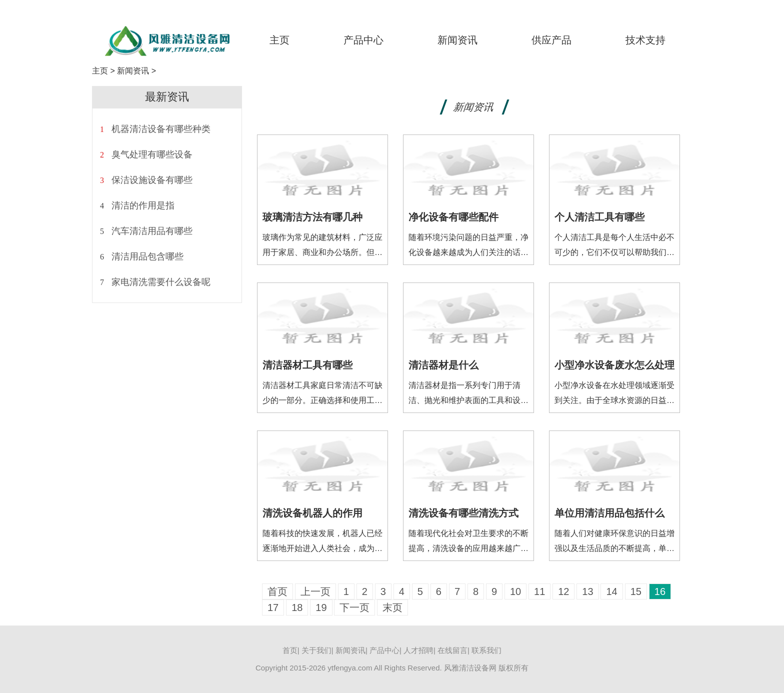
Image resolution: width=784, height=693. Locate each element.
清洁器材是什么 (443, 365)
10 (515, 591)
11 (539, 591)
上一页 (315, 591)
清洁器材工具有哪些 (307, 365)
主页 (279, 40)
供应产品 (551, 40)
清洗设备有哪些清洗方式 (463, 513)
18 (297, 607)
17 (273, 607)
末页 (392, 607)
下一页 (354, 607)
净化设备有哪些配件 (453, 217)
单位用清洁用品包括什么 (609, 513)
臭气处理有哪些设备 (152, 154)
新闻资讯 (457, 40)
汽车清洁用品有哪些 (152, 231)
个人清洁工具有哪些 (599, 217)
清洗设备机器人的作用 (312, 513)
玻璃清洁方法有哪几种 (312, 217)
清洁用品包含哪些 (147, 256)
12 (563, 591)
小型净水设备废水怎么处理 (614, 365)
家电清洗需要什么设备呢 (161, 282)
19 (321, 607)
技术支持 (645, 40)
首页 (277, 591)
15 (636, 591)
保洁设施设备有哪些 (152, 180)
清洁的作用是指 (143, 205)
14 (611, 591)
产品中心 (363, 40)
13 (587, 591)
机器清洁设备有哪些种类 (161, 129)
